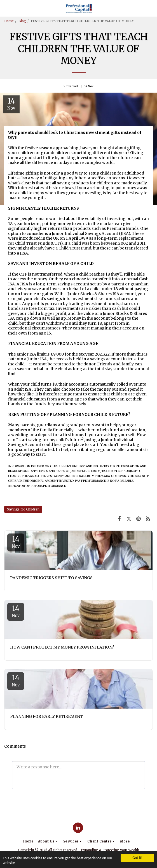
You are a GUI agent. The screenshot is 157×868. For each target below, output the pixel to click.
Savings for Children (23, 509)
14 (16, 542)
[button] (6, 8)
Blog (22, 21)
